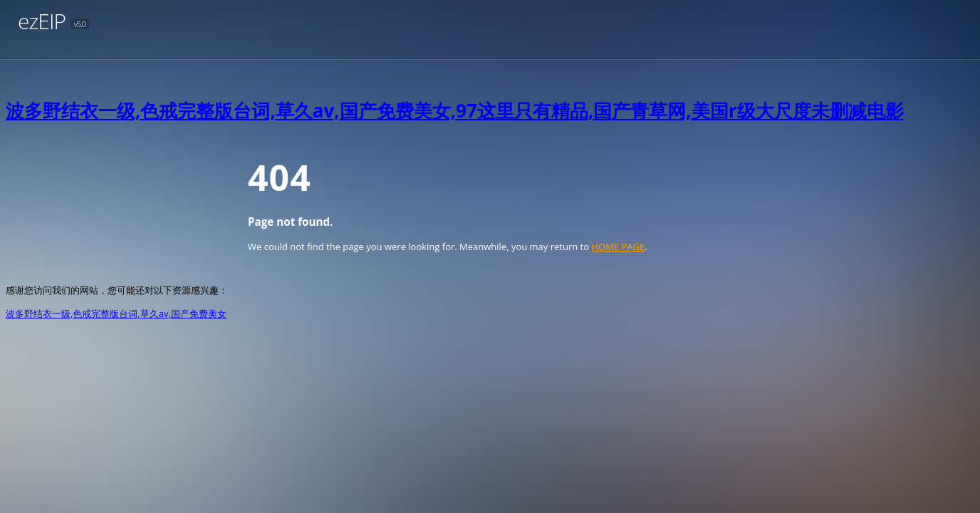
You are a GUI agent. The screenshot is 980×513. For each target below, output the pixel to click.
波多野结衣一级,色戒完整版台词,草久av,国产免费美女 (116, 313)
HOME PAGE (618, 247)
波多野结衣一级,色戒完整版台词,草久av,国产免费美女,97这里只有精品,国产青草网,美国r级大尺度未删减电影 (455, 110)
